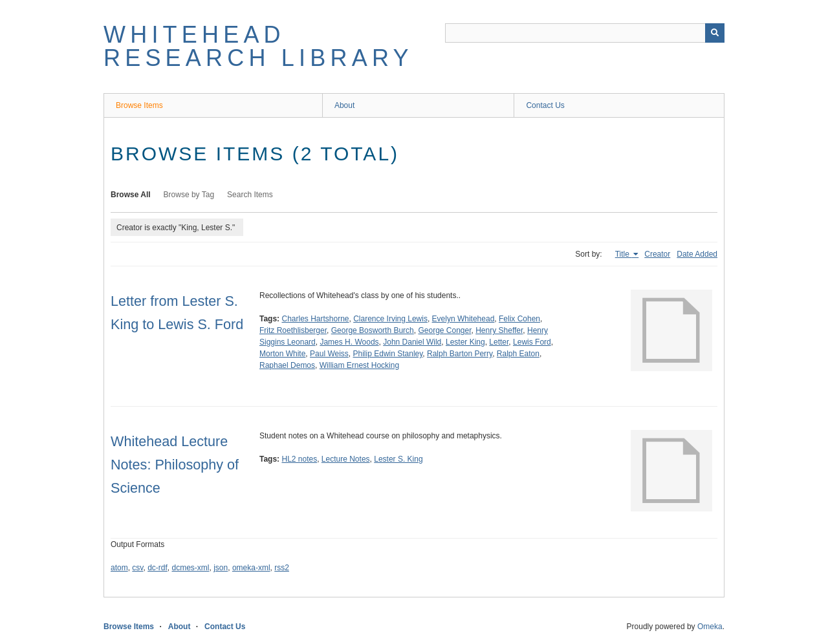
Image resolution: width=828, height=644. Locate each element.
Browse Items (139, 105)
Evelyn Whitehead (463, 319)
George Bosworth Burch (373, 330)
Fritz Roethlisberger (293, 330)
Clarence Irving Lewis (390, 319)
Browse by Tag (189, 195)
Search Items (250, 195)
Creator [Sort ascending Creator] (657, 254)
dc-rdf (158, 568)
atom (119, 568)
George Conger (444, 330)
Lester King (465, 342)
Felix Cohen (519, 319)
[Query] (585, 33)
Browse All (131, 195)
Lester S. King (398, 459)
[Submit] (715, 33)
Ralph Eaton (518, 354)
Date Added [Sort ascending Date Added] (697, 254)
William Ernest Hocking (359, 365)
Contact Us (545, 105)
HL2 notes (299, 459)
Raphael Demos (287, 365)
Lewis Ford (532, 342)
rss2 (282, 568)
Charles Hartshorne (315, 319)
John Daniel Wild (412, 342)
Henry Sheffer (499, 330)
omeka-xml (251, 568)
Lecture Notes (346, 459)
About (344, 105)
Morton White (282, 354)
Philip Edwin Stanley (388, 354)
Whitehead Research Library (258, 46)
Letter (499, 342)
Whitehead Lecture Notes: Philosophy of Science (175, 465)
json (221, 568)
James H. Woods (349, 342)
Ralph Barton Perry (460, 354)
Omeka (710, 627)
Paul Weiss (329, 354)
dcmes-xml (191, 568)
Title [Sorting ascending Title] (624, 254)
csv (137, 568)
